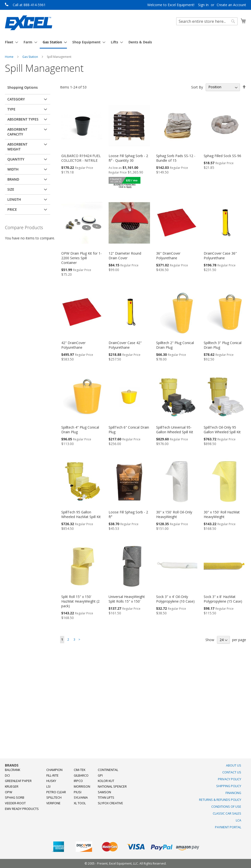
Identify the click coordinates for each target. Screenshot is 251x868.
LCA (238, 820)
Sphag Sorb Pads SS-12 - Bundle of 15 (176, 158)
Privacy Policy (230, 779)
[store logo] (29, 23)
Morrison (82, 787)
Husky (51, 781)
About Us (234, 765)
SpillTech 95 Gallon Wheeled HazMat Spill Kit (81, 514)
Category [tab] (16, 99)
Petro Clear (56, 792)
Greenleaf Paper (18, 781)
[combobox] (207, 21)
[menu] (125, 42)
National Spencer (112, 787)
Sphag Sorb (15, 798)
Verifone (53, 803)
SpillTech (54, 798)
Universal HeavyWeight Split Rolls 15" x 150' (127, 599)
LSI (48, 787)
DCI (7, 775)
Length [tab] (14, 199)
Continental (108, 770)
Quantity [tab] (16, 159)
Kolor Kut (106, 781)
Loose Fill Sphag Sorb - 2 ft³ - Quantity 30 (128, 158)
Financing (233, 793)
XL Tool (80, 803)
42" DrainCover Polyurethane (73, 345)
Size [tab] (11, 189)
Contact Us (232, 772)
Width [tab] (13, 169)
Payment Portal (228, 827)
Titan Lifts (106, 798)
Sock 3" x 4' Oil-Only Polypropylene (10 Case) (175, 599)
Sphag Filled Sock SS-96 (222, 156)
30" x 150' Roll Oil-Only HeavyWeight (174, 514)
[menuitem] (10, 42)
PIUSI (78, 792)
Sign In (203, 5)
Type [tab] (11, 109)
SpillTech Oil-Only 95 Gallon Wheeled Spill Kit (222, 430)
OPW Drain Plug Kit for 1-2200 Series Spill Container (82, 258)
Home (10, 57)
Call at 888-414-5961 (29, 5)
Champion (54, 770)
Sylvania (81, 798)
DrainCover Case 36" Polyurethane (220, 256)
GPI (100, 775)
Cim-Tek (80, 770)
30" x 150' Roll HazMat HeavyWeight (222, 514)
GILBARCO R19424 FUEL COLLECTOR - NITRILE (81, 158)
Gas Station (31, 57)
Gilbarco (81, 775)
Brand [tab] (13, 179)
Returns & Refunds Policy (220, 800)
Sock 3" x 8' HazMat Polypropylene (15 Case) (223, 599)
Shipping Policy (229, 786)
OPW (9, 792)
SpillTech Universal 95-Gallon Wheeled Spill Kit (175, 430)
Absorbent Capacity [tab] (17, 132)
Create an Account (231, 5)
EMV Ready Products (22, 809)
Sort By (197, 87)
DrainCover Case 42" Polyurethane (125, 345)
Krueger (12, 787)
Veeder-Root (15, 803)
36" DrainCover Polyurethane (168, 256)
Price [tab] (12, 209)
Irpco (78, 781)
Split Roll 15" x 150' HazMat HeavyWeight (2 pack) (80, 601)
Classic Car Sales (227, 813)
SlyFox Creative (110, 803)
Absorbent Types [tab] (23, 119)
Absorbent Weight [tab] (17, 147)
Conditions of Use (226, 807)
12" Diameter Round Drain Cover (125, 256)
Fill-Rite (52, 775)
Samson (104, 792)
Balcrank (13, 770)
